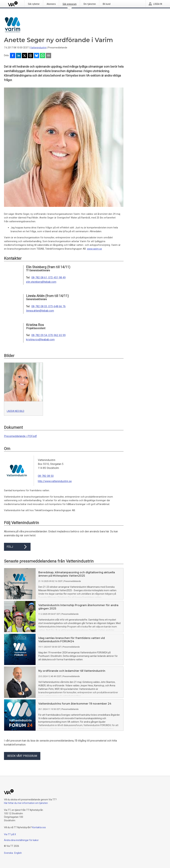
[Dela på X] (25, 56)
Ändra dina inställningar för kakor (21, 840)
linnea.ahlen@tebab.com (40, 311)
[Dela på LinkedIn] (19, 56)
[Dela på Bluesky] (37, 56)
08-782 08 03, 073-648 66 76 (48, 306)
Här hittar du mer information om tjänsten (26, 803)
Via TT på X (10, 834)
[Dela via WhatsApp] (42, 56)
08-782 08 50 (46, 476)
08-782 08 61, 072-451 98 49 (48, 278)
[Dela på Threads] (31, 56)
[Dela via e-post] (48, 56)
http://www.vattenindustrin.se (55, 481)
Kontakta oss (39, 827)
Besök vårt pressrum (22, 756)
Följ (17, 547)
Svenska (8, 853)
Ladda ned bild (16, 411)
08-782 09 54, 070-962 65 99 (48, 335)
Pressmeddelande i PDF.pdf (20, 436)
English (18, 853)
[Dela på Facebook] (13, 56)
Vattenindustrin (38, 48)
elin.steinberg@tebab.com (41, 282)
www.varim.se (94, 249)
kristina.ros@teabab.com (40, 340)
